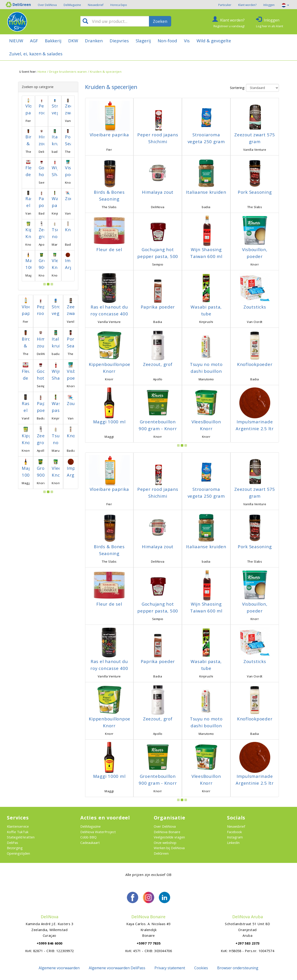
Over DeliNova (47, 5)
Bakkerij (53, 41)
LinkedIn (233, 843)
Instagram (235, 837)
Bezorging (15, 848)
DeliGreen (161, 853)
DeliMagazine (72, 5)
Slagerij (143, 41)
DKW (73, 41)
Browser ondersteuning (238, 968)
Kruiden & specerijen (106, 72)
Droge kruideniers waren (68, 72)
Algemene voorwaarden (59, 968)
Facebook (234, 832)
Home (42, 72)
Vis (187, 41)
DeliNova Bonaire (167, 832)
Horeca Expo (119, 5)
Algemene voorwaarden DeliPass (117, 968)
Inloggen (269, 5)
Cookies (201, 968)
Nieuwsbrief (96, 5)
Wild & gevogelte (214, 41)
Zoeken (160, 21)
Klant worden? (247, 5)
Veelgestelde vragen (169, 837)
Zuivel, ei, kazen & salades (36, 54)
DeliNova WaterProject (98, 832)
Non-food (167, 41)
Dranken (94, 41)
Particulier (225, 5)
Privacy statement (170, 968)
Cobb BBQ (88, 837)
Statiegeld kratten (21, 837)
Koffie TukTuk (18, 832)
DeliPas (12, 843)
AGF (34, 41)
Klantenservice (18, 826)
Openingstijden (18, 853)
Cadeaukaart (90, 843)
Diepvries (119, 41)
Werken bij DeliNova (169, 848)
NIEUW (16, 41)
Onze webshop (165, 843)
